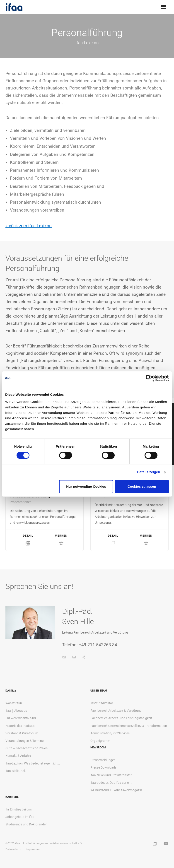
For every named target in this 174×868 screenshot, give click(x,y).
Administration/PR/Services (110, 733)
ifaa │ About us (16, 711)
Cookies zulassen (142, 486)
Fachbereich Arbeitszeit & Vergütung (116, 711)
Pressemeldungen (103, 760)
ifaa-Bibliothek (16, 771)
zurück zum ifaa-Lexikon (29, 226)
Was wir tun (14, 703)
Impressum (33, 849)
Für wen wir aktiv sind (21, 718)
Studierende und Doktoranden (26, 824)
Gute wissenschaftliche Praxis (27, 748)
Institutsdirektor (102, 703)
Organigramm (100, 741)
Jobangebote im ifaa (20, 817)
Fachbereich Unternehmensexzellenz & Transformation (129, 726)
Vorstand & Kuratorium (22, 733)
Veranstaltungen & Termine (24, 741)
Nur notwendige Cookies (86, 486)
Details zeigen (149, 472)
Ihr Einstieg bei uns (19, 809)
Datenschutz (13, 849)
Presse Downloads (103, 767)
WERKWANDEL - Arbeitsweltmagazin (116, 790)
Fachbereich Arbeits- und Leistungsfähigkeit (121, 718)
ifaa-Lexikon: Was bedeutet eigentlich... (33, 763)
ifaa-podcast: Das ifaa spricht (111, 783)
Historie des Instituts (20, 726)
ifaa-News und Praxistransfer (111, 775)
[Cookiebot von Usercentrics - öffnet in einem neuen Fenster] (149, 378)
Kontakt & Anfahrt (18, 756)
